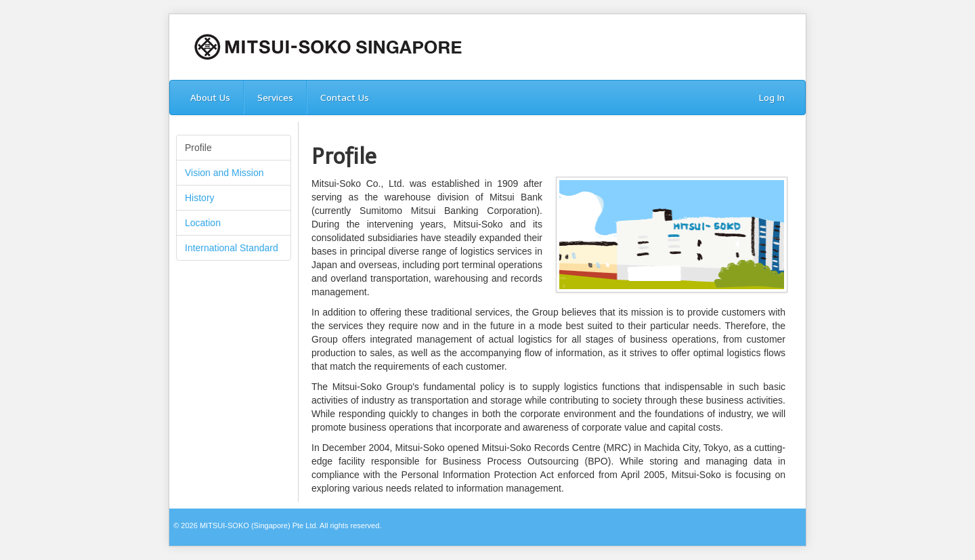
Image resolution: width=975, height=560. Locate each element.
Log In (772, 98)
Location (203, 223)
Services (275, 98)
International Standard (232, 248)
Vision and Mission (224, 173)
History (200, 198)
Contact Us (345, 98)
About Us (210, 98)
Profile (198, 148)
